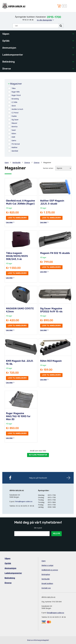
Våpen (6, 34)
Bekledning (8, 62)
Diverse (7, 69)
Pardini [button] (14, 116)
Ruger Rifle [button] (16, 92)
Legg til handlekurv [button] (17, 218)
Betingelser (46, 574)
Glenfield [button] (15, 151)
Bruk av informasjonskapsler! (38, 640)
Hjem (7, 162)
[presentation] (32, 542)
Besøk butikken (47, 583)
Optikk (6, 41)
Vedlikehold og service (50, 570)
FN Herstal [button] (16, 144)
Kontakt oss (46, 588)
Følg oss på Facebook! (38, 478)
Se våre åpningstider (45, 20)
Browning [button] (15, 99)
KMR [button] (13, 137)
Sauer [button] (14, 130)
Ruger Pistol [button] (16, 95)
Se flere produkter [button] (38, 455)
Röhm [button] (14, 133)
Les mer (9, 222)
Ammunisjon (9, 48)
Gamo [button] (14, 140)
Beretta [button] (14, 127)
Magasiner (16, 84)
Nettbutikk (16, 162)
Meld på (57, 534)
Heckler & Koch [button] (17, 109)
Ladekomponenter (13, 55)
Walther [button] (14, 147)
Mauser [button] (14, 123)
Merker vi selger (47, 565)
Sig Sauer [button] (15, 120)
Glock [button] (14, 106)
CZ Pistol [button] (15, 113)
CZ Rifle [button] (14, 102)
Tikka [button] (13, 88)
